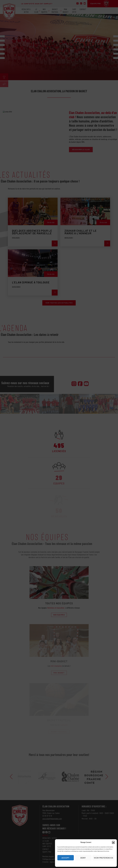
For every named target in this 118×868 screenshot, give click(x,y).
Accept (66, 858)
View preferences (104, 858)
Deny (83, 858)
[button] (113, 842)
